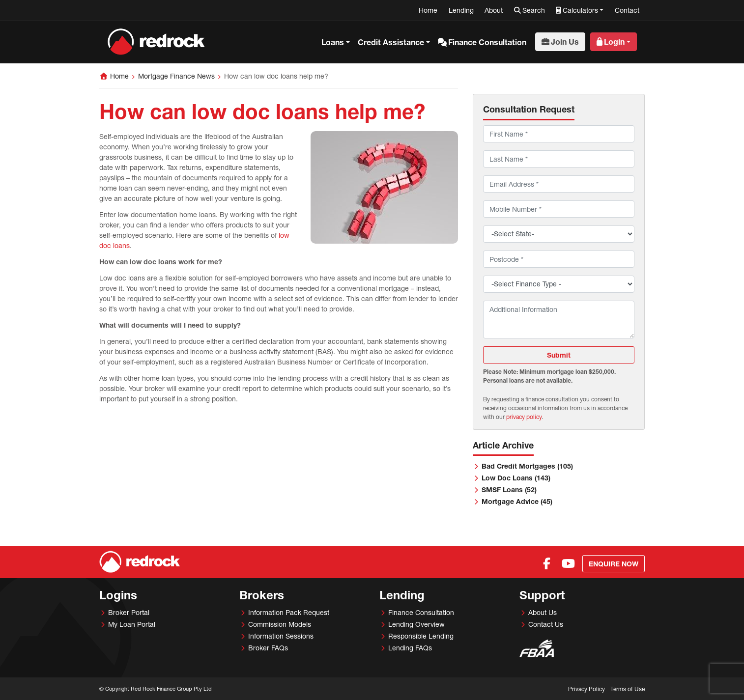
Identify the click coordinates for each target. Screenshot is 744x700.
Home (428, 10)
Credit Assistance (391, 42)
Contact (627, 10)
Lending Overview (416, 624)
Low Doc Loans (516, 478)
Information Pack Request (289, 612)
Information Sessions (281, 636)
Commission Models (280, 624)
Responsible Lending (421, 636)
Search (534, 10)
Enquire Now (614, 564)
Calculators (580, 10)
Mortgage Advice (517, 501)
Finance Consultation (487, 42)
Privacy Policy (587, 689)
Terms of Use (628, 689)
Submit (559, 355)
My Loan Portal (132, 624)
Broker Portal (129, 612)
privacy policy (524, 417)
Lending (461, 10)
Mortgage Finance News (176, 76)
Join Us (565, 42)
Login (614, 42)
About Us (543, 612)
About (494, 10)
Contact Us (546, 624)
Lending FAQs (410, 648)
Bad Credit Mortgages (527, 466)
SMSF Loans (509, 490)
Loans (333, 42)
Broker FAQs (268, 648)
